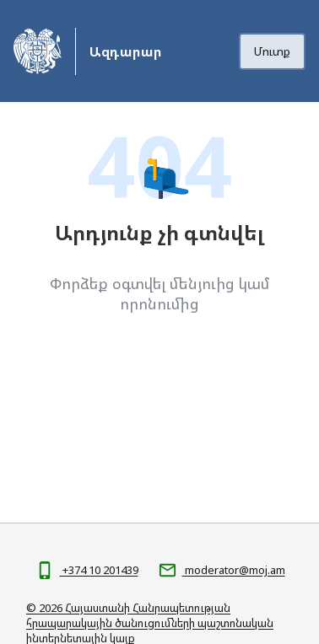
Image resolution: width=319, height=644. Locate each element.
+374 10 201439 (99, 570)
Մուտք (272, 51)
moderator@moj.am (234, 570)
